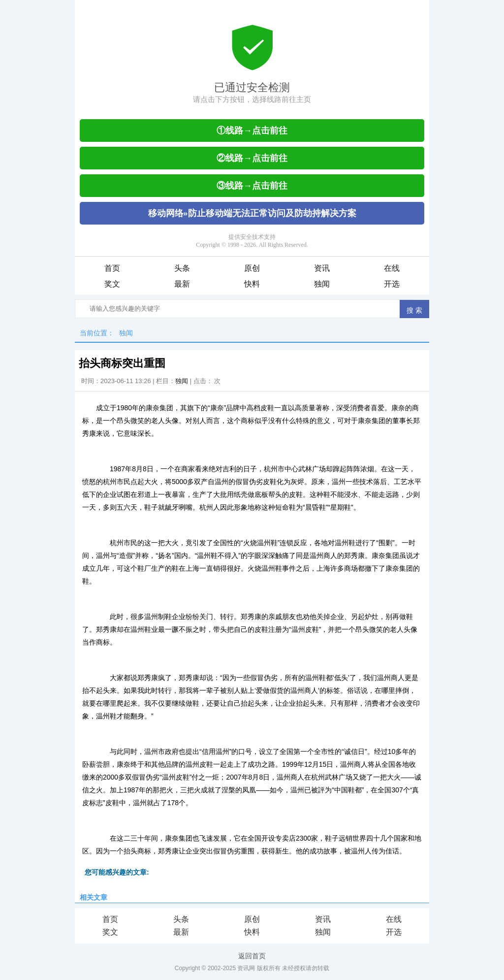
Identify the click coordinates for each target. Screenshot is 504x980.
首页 (112, 268)
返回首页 (252, 956)
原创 (252, 268)
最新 (182, 284)
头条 (182, 268)
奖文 (112, 284)
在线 (392, 268)
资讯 (322, 268)
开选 (392, 284)
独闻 (322, 284)
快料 (252, 284)
